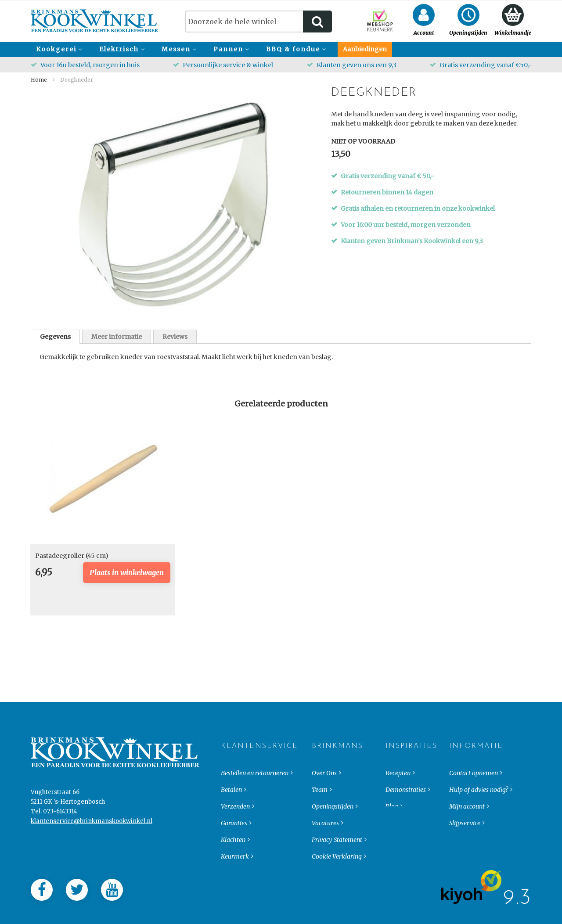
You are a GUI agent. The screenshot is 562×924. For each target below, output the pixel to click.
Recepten (398, 778)
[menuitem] (58, 49)
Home (39, 80)
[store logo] (95, 21)
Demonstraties (406, 795)
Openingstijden (333, 812)
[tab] (55, 337)
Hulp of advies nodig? (479, 795)
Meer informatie (117, 337)
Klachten (233, 845)
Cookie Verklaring (337, 862)
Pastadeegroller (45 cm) (72, 556)
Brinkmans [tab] (319, 751)
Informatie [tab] (456, 751)
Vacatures (325, 828)
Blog (392, 812)
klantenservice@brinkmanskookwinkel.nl (92, 826)
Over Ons (324, 778)
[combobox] (258, 22)
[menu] (281, 49)
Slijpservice (465, 828)
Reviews (175, 337)
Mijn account (467, 812)
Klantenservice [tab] (228, 751)
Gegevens (55, 337)
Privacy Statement (337, 845)
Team (320, 795)
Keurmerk (235, 862)
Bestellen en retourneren (255, 778)
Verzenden (235, 812)
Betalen (231, 795)
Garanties (234, 828)
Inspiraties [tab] (393, 751)
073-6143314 (60, 817)
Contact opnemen (474, 778)
